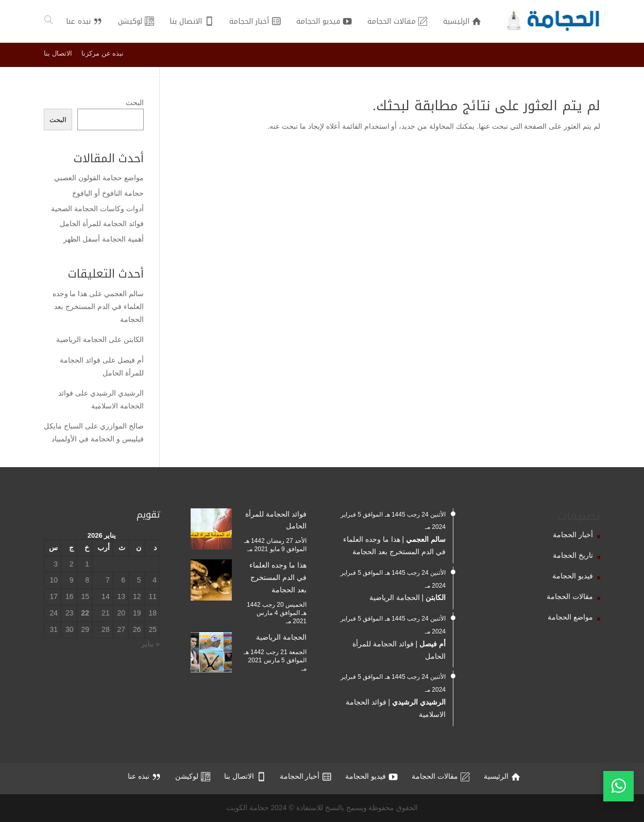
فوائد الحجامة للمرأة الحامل (102, 224)
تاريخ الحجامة (573, 555)
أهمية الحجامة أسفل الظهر (104, 239)
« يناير (150, 644)
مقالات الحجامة (570, 596)
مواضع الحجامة (570, 617)
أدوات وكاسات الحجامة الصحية (97, 209)
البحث (135, 102)
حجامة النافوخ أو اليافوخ (108, 193)
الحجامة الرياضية (81, 339)
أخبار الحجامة (573, 535)
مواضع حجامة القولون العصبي (99, 178)
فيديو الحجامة (573, 576)
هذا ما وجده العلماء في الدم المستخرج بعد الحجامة (98, 306)
